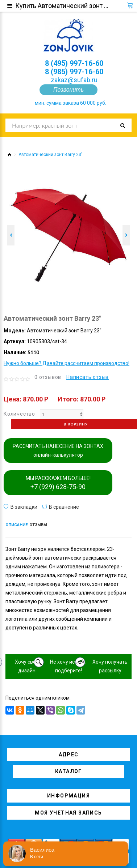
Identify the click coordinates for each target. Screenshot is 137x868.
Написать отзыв (88, 377)
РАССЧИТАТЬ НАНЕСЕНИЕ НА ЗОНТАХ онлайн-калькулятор (58, 451)
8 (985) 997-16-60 (74, 72)
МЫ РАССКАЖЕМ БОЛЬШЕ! (58, 483)
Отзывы (38, 525)
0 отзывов (48, 377)
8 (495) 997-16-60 (74, 63)
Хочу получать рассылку (110, 666)
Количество (19, 414)
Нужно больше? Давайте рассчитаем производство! (67, 363)
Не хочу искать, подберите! (68, 666)
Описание (16, 525)
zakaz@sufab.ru (74, 80)
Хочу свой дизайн (27, 666)
